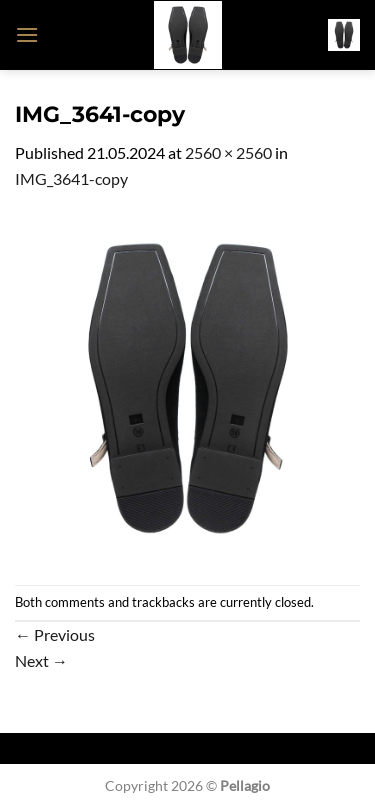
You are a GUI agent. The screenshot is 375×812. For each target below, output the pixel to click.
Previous (55, 634)
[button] (27, 34)
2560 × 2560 (228, 152)
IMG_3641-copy (71, 178)
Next (41, 660)
